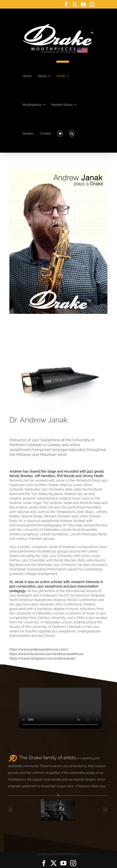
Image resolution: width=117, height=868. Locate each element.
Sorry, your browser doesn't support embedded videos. (60, 708)
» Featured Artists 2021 (90, 786)
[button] (72, 132)
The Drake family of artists (47, 758)
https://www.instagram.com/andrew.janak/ (43, 658)
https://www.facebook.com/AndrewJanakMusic (47, 654)
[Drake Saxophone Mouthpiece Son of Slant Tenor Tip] (58, 317)
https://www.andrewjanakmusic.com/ (39, 649)
